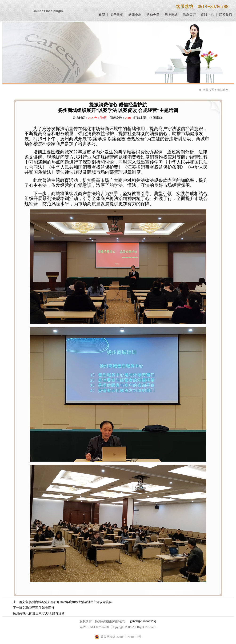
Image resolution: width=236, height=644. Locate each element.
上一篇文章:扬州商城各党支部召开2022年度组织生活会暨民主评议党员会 (62, 602)
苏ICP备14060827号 (143, 621)
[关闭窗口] (156, 118)
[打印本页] (140, 118)
